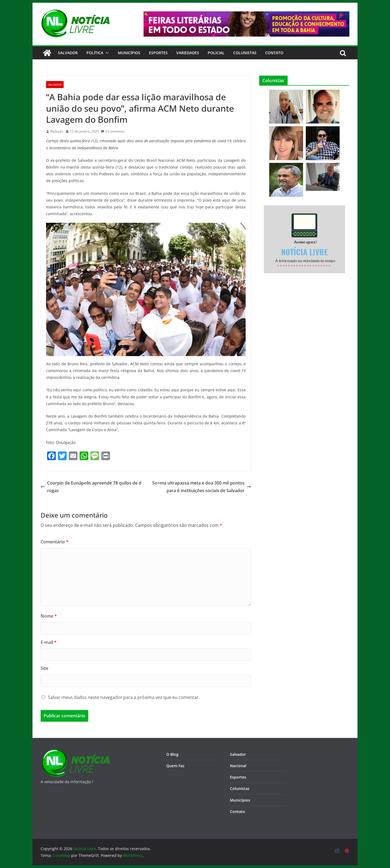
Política (95, 53)
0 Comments (113, 131)
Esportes (158, 53)
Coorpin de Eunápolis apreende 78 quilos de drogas (91, 487)
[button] (106, 53)
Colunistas (245, 53)
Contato (238, 811)
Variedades (188, 53)
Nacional (238, 766)
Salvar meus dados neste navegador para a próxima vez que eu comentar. (124, 697)
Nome (49, 616)
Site (44, 668)
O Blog (172, 754)
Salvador (68, 53)
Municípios (129, 53)
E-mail (49, 642)
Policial (216, 53)
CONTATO (274, 53)
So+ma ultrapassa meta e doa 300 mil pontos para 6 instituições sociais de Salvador (202, 487)
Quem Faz (175, 766)
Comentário (55, 542)
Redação (57, 131)
